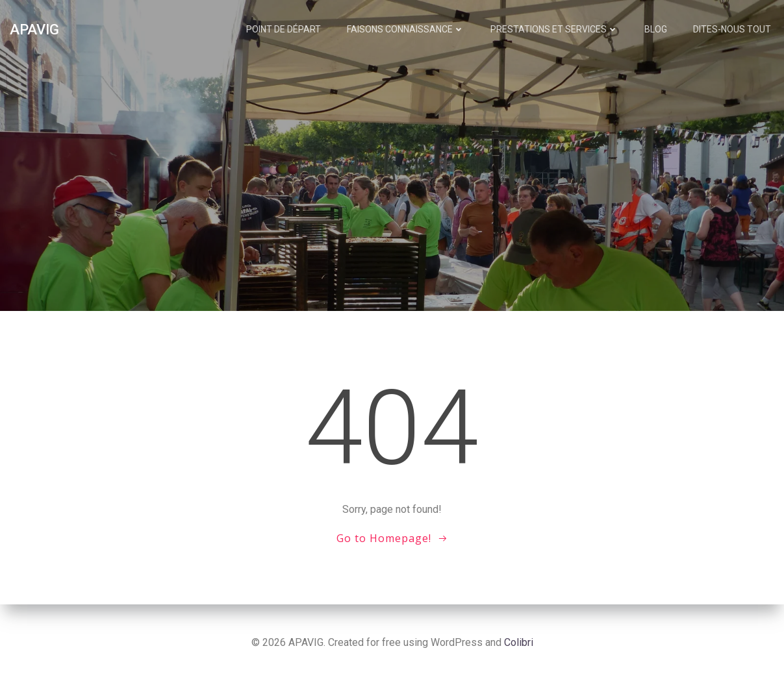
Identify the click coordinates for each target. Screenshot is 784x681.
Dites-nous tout (732, 29)
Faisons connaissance (406, 29)
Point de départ (284, 29)
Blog (656, 29)
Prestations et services (554, 29)
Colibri (519, 642)
